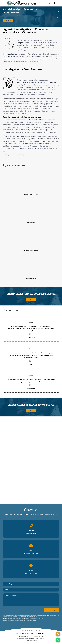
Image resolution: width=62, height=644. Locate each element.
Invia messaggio (52, 582)
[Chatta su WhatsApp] (58, 640)
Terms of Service (29, 593)
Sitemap (41, 637)
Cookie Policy (29, 637)
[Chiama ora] (58, 634)
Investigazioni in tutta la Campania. (15, 155)
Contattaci (8, 20)
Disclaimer (36, 637)
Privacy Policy (23, 593)
